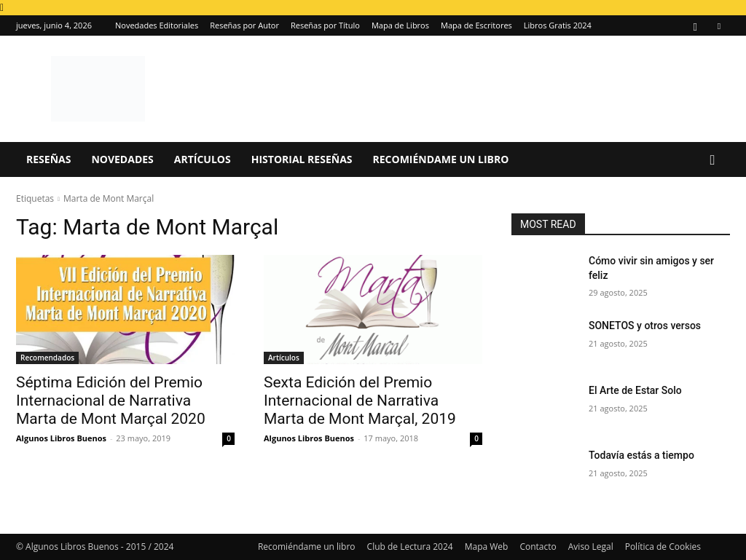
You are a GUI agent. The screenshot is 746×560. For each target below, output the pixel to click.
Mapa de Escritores (476, 25)
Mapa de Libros (400, 25)
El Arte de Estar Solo (635, 390)
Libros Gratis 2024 (558, 25)
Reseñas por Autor (244, 25)
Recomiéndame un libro (441, 159)
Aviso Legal (591, 547)
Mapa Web (487, 547)
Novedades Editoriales (157, 25)
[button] (712, 161)
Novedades (122, 159)
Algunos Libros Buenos (61, 438)
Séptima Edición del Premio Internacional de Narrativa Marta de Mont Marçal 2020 (111, 401)
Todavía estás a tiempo (641, 455)
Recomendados (47, 358)
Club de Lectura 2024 (410, 547)
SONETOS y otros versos (645, 326)
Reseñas (48, 159)
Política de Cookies (663, 547)
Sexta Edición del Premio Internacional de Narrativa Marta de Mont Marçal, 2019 (360, 401)
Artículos (203, 159)
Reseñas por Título (325, 25)
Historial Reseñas (302, 159)
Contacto (538, 547)
